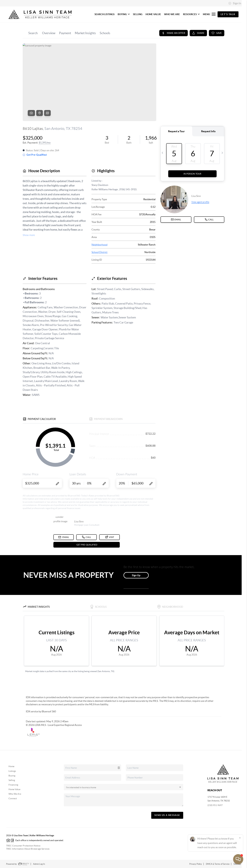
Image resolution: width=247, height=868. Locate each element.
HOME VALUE (153, 14)
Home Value (14, 789)
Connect (13, 798)
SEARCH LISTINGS (105, 14)
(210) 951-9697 (215, 805)
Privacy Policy (196, 864)
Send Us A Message (167, 815)
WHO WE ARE (172, 14)
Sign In (235, 3)
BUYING (124, 14)
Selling (12, 780)
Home (11, 766)
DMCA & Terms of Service (218, 864)
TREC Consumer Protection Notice (23, 846)
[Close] (240, 838)
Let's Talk (228, 14)
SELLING (138, 14)
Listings (12, 771)
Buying (12, 776)
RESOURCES (191, 14)
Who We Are (15, 794)
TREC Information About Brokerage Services (28, 849)
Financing (13, 785)
